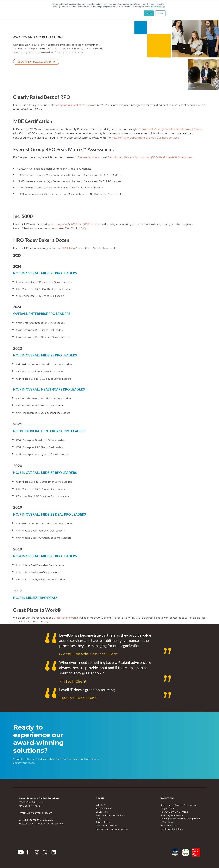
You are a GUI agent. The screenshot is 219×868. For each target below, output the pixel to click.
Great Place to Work (65, 618)
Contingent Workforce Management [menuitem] (180, 819)
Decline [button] (160, 13)
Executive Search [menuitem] (170, 826)
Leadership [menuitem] (102, 812)
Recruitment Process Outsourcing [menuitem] (179, 805)
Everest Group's (88, 157)
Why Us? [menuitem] (101, 805)
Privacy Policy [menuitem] (103, 822)
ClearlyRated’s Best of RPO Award (75, 105)
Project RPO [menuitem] (167, 808)
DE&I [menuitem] (99, 819)
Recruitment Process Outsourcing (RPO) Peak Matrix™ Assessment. (150, 157)
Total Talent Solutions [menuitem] (172, 829)
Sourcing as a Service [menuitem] (172, 815)
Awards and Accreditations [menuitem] (110, 815)
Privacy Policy (155, 7)
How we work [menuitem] (103, 808)
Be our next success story (34, 62)
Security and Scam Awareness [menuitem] (112, 829)
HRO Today (69, 248)
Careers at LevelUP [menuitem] (106, 826)
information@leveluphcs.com (36, 813)
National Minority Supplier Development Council (173, 129)
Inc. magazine (59, 224)
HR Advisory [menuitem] (167, 822)
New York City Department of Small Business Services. (145, 138)
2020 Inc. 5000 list (82, 224)
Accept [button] (149, 13)
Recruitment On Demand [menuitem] (174, 812)
